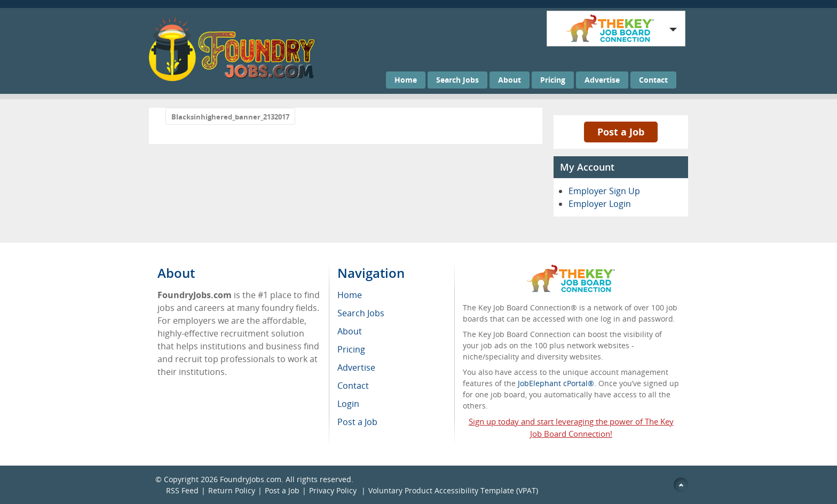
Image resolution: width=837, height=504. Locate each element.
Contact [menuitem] (353, 386)
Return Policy (232, 490)
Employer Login (600, 204)
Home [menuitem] (350, 295)
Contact (653, 80)
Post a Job (621, 132)
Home (406, 80)
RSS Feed (182, 490)
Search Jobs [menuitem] (361, 313)
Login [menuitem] (348, 404)
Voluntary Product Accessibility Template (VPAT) (453, 490)
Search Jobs (457, 80)
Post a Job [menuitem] (357, 422)
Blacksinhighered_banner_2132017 (230, 117)
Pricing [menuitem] (351, 349)
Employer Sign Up (604, 191)
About (510, 80)
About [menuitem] (350, 331)
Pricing (553, 80)
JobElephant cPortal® (556, 383)
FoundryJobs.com (251, 479)
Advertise (602, 80)
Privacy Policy (334, 490)
